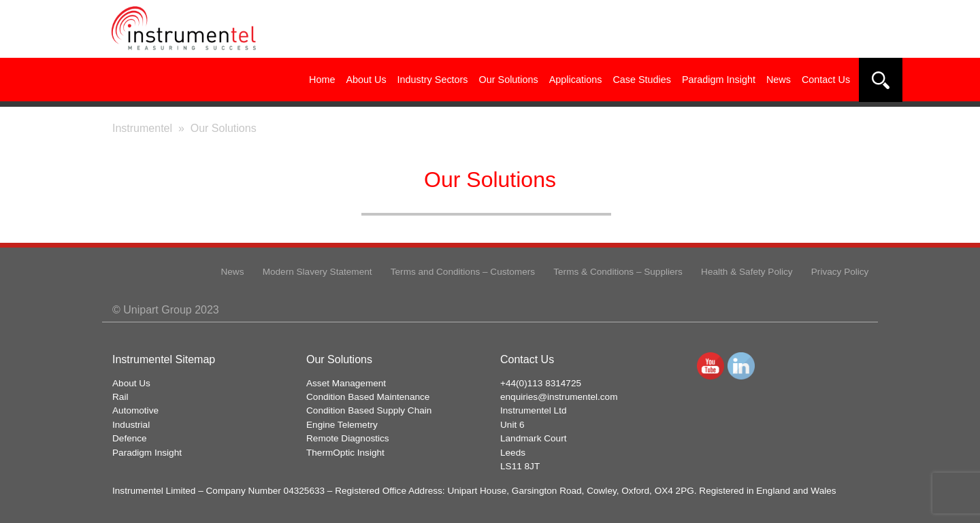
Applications (576, 80)
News (779, 80)
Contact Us (826, 80)
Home (322, 80)
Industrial (131, 425)
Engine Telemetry (342, 425)
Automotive (135, 410)
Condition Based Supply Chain (369, 410)
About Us (366, 80)
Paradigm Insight (719, 80)
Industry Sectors (433, 80)
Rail (120, 397)
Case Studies (642, 80)
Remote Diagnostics (348, 438)
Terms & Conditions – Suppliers (618, 272)
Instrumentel (142, 128)
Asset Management (346, 383)
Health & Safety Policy (747, 272)
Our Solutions (509, 80)
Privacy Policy (840, 272)
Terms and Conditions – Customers (463, 272)
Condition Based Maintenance (368, 397)
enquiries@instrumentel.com (559, 397)
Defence (130, 438)
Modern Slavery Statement (317, 272)
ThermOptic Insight (345, 453)
